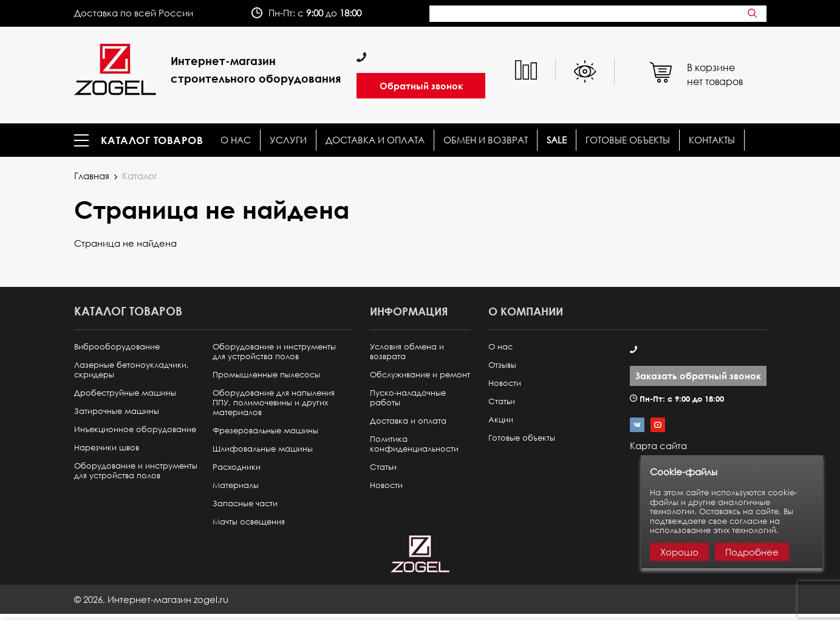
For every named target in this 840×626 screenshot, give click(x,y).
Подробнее (752, 552)
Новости (386, 485)
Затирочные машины (117, 411)
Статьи (383, 467)
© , (151, 599)
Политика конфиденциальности (414, 444)
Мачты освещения (249, 522)
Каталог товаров (152, 140)
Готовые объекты (628, 140)
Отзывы (502, 365)
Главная (92, 176)
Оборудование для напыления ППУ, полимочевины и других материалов (274, 403)
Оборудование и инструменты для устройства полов (136, 471)
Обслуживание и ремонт (420, 375)
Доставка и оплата (375, 140)
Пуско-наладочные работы (408, 398)
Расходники (237, 467)
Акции (501, 420)
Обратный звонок (421, 86)
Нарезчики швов (107, 448)
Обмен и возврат (486, 140)
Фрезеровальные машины (265, 431)
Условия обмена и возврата (407, 352)
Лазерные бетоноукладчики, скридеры (131, 370)
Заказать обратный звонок (698, 376)
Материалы (236, 485)
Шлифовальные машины (263, 449)
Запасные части (245, 504)
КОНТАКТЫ (712, 140)
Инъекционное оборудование (135, 429)
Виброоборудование (117, 347)
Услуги (288, 140)
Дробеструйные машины (125, 393)
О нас (236, 140)
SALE (557, 140)
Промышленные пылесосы (266, 375)
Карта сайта (658, 445)
